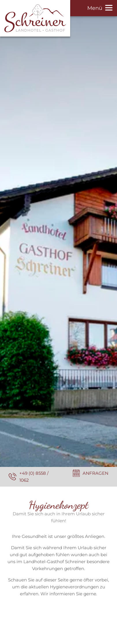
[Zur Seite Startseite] (35, 18)
